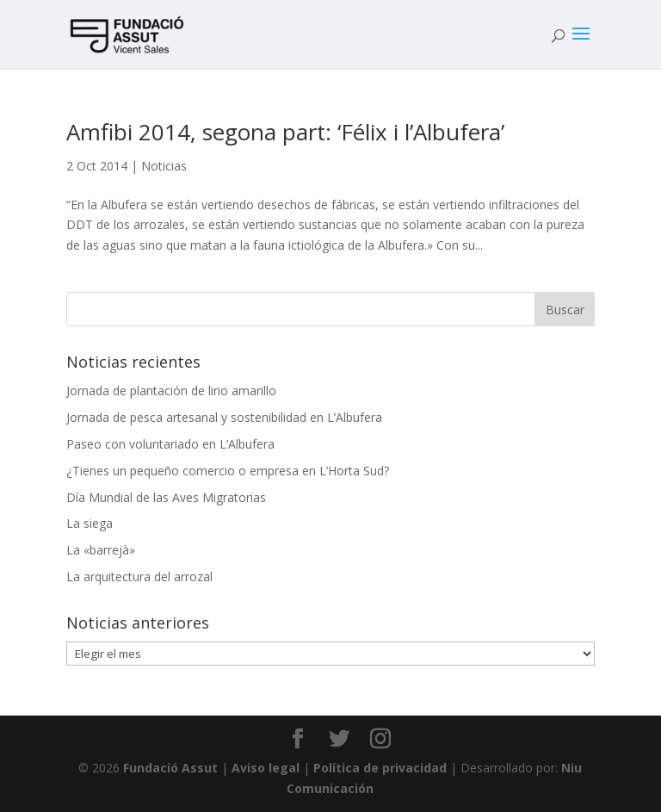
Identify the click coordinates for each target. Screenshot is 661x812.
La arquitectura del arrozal (139, 576)
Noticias (164, 166)
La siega (90, 523)
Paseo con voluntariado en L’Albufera (170, 444)
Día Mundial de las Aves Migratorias (166, 497)
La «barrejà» (101, 550)
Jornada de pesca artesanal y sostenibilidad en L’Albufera (224, 417)
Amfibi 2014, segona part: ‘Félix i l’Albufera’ (285, 132)
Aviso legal (266, 768)
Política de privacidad (380, 768)
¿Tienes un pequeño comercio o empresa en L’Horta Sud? (228, 471)
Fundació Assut (170, 768)
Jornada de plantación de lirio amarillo (171, 391)
